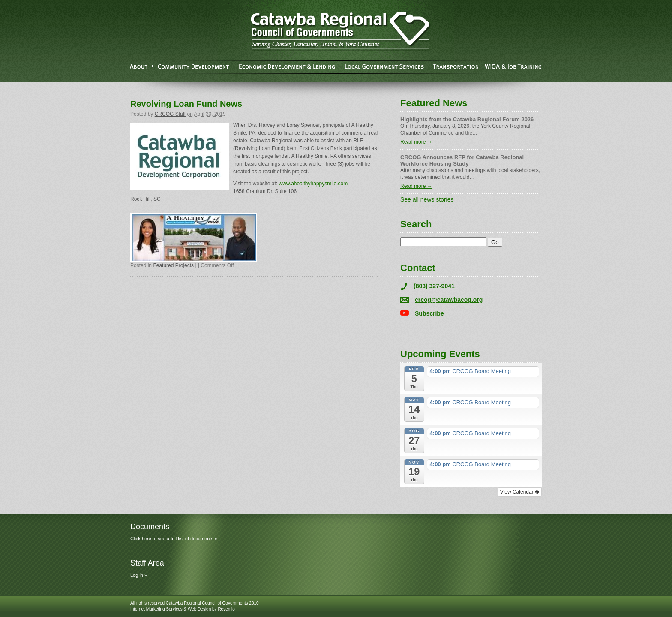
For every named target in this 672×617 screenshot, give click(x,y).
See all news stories (427, 199)
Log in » (139, 575)
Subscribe (429, 313)
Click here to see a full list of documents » (174, 539)
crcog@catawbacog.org (449, 300)
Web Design (199, 609)
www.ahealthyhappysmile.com (313, 184)
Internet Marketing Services (156, 609)
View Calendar (520, 492)
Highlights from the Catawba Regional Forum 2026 (467, 119)
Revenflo (226, 609)
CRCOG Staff (170, 114)
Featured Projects (173, 265)
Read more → (416, 142)
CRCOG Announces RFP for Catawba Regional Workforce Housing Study (462, 160)
